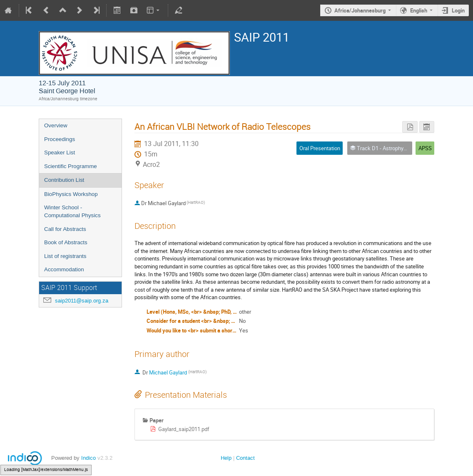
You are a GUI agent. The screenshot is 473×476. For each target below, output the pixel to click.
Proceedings (60, 139)
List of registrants (65, 256)
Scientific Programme (71, 166)
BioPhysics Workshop (71, 194)
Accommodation (64, 269)
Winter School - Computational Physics (72, 211)
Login (458, 10)
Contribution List (64, 180)
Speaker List (60, 152)
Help (226, 458)
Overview (56, 125)
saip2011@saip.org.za (82, 301)
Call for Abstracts (65, 229)
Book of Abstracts (66, 242)
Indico (88, 458)
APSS (425, 148)
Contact (245, 458)
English (419, 10)
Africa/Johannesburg (360, 10)
